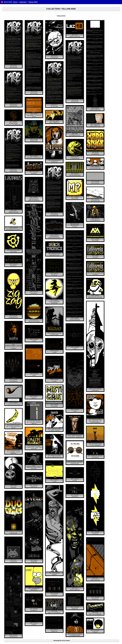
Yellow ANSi (33, 2)
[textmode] (8, 2)
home (15, 2)
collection (23, 2)
